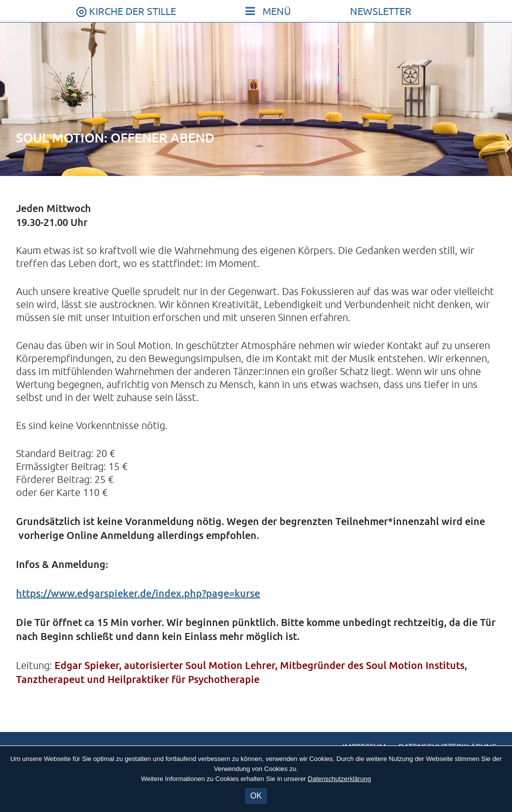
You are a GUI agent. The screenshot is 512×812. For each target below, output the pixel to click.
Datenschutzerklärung (339, 779)
